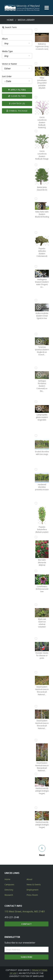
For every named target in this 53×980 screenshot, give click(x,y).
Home (10, 20)
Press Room (32, 895)
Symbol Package (17, 111)
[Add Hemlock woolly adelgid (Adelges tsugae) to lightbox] (36, 774)
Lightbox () (17, 103)
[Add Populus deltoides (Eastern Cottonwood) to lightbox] (36, 232)
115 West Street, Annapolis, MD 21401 (25, 911)
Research (9, 895)
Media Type (7, 51)
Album (5, 39)
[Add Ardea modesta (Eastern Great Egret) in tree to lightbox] (36, 300)
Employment (33, 890)
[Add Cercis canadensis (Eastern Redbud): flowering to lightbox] (36, 97)
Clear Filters (17, 96)
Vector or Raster (9, 64)
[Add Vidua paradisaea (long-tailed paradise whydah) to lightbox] (36, 63)
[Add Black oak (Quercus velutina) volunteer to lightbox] (36, 605)
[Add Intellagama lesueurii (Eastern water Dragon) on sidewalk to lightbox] (36, 266)
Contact (26, 924)
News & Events (34, 884)
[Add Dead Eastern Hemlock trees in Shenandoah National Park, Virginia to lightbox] (36, 672)
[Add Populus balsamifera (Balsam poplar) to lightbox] (36, 503)
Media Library (26, 20)
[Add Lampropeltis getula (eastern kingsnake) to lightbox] (36, 402)
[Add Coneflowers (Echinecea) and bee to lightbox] (36, 571)
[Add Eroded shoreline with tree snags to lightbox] (36, 436)
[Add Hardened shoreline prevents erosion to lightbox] (36, 469)
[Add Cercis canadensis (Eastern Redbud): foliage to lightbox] (36, 131)
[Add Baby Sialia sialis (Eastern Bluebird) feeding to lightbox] (36, 199)
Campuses (9, 884)
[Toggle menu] (47, 8)
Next (42, 855)
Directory (9, 890)
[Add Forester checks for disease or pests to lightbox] (36, 639)
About (29, 879)
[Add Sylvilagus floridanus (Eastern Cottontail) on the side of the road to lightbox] (36, 368)
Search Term (9, 27)
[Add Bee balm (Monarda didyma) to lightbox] (36, 537)
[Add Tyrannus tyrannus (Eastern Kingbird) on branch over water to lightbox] (36, 334)
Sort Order (7, 76)
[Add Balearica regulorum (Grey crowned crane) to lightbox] (36, 29)
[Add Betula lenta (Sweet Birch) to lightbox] (36, 165)
